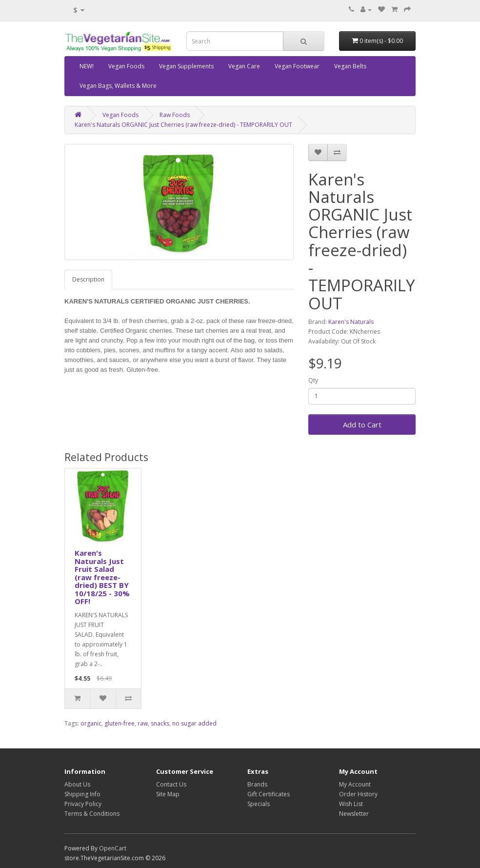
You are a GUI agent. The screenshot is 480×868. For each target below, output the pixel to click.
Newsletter (354, 814)
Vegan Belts (350, 66)
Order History (358, 794)
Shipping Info (82, 794)
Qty (313, 380)
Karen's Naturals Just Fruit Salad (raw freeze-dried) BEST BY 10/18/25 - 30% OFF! (102, 577)
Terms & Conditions (92, 814)
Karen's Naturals (351, 322)
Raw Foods (175, 115)
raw (143, 723)
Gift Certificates (269, 794)
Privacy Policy (83, 804)
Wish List (351, 804)
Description (88, 279)
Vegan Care (244, 66)
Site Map (168, 794)
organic (91, 723)
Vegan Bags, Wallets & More (118, 86)
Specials (259, 804)
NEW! (87, 66)
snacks (160, 723)
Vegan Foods (126, 66)
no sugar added (194, 723)
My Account (355, 784)
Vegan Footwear (297, 66)
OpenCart (113, 848)
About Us (77, 784)
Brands (257, 784)
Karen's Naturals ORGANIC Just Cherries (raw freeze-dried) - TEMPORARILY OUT (183, 125)
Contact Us (171, 784)
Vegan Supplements (186, 66)
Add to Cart (362, 424)
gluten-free (120, 723)
